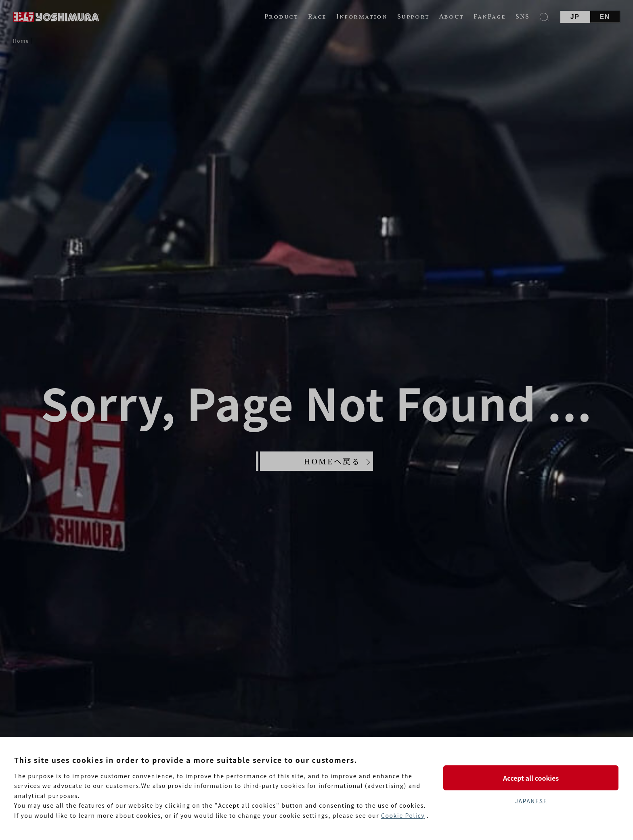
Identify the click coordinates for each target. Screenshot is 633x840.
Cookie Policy (403, 815)
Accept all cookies (531, 778)
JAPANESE (531, 801)
